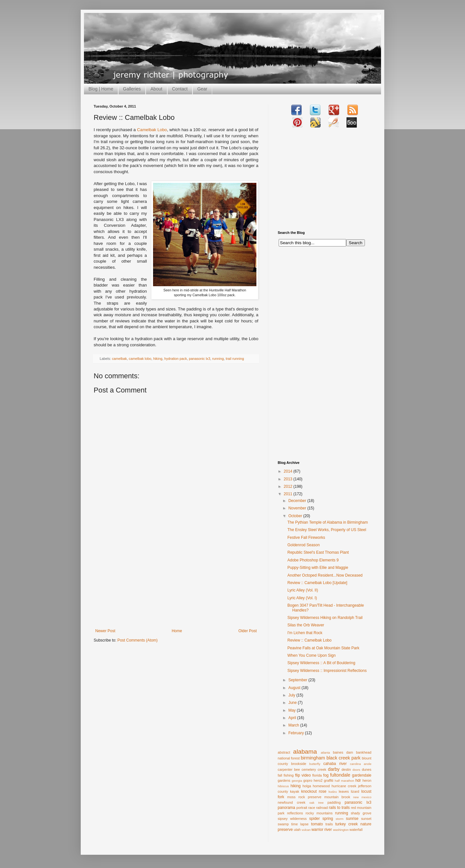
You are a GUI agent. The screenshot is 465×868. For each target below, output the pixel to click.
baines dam (343, 752)
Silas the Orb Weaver (306, 625)
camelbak (119, 359)
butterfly (315, 764)
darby (334, 769)
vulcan (306, 830)
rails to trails (339, 808)
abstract (284, 752)
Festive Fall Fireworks (306, 538)
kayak (294, 791)
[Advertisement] (176, 580)
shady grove (361, 813)
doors (356, 770)
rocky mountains (319, 813)
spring (328, 819)
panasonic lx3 (200, 359)
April (293, 718)
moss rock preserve (304, 797)
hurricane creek (344, 786)
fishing (289, 775)
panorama (286, 808)
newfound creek (292, 802)
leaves (344, 791)
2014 (289, 471)
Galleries (132, 89)
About (156, 89)
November (298, 508)
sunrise (352, 819)
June (293, 703)
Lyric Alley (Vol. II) (303, 590)
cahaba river (335, 764)
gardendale (362, 775)
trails (329, 824)
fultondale (340, 775)
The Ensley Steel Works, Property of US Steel (327, 530)
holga (307, 786)
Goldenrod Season (304, 545)
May (293, 710)
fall (280, 775)
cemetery (309, 769)
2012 (289, 486)
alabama (305, 752)
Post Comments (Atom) (137, 640)
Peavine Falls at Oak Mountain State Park (323, 648)
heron (367, 780)
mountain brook (337, 797)
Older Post (248, 631)
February (297, 733)
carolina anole (361, 764)
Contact (180, 89)
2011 (289, 494)
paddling (334, 802)
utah (297, 830)
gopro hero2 (313, 780)
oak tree (316, 803)
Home (177, 631)
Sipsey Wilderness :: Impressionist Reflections (327, 671)
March (294, 725)
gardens (284, 780)
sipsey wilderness (292, 819)
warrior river (321, 830)
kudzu (333, 792)
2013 (289, 479)
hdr (358, 780)
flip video (303, 775)
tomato (317, 824)
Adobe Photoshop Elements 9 (313, 560)
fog (326, 775)
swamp (283, 824)
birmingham (313, 758)
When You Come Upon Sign (311, 655)
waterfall (356, 830)
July (292, 695)
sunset (366, 819)
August (295, 688)
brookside (299, 764)
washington (341, 830)
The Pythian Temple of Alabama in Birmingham (328, 522)
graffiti (329, 780)
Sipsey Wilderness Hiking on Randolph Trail (325, 618)
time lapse (300, 824)
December (298, 501)
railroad (322, 808)
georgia (297, 781)
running (218, 359)
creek (322, 769)
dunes (367, 769)
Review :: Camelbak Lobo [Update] (317, 583)
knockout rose (314, 791)
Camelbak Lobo (152, 130)
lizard (355, 791)
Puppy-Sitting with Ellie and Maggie (318, 568)
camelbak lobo (140, 359)
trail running (235, 359)
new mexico (362, 797)
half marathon (345, 781)
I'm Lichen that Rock (305, 633)
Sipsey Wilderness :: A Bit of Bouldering (321, 663)
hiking (158, 359)
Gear (202, 89)
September (298, 680)
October (296, 516)
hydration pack (176, 359)
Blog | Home (101, 89)
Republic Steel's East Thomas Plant (318, 552)
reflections (295, 813)
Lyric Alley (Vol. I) (302, 598)
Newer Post (105, 631)
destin (346, 769)
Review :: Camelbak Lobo (310, 640)
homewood (321, 786)
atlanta (325, 753)
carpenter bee (289, 769)
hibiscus (283, 786)
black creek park (343, 758)
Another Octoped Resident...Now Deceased (325, 575)
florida (317, 775)
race (312, 808)
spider (315, 819)
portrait (302, 808)
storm (340, 819)
